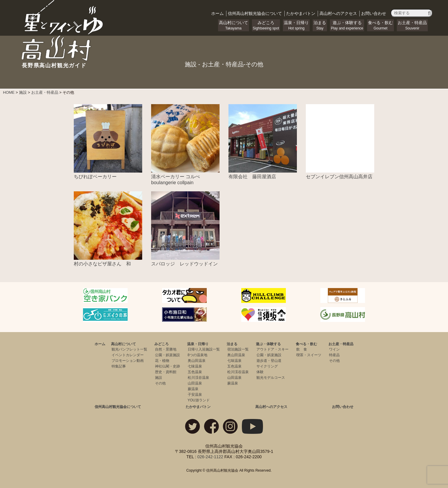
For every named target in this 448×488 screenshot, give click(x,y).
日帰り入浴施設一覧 (204, 349)
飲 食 (302, 349)
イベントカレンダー (128, 355)
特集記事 (119, 366)
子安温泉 (195, 395)
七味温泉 (195, 366)
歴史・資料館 (166, 372)
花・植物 (162, 361)
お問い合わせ (374, 13)
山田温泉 (195, 383)
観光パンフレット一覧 (129, 349)
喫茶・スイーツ (309, 355)
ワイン (334, 349)
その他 (160, 383)
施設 (159, 378)
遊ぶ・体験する (347, 25)
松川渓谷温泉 (198, 378)
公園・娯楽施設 (167, 355)
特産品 (334, 355)
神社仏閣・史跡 (167, 366)
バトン (301, 13)
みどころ (266, 25)
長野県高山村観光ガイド (63, 63)
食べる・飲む (380, 25)
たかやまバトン (198, 407)
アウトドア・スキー (272, 349)
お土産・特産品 (412, 25)
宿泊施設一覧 (238, 349)
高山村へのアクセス (271, 407)
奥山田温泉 (197, 361)
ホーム (217, 13)
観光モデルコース (271, 378)
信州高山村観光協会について (118, 407)
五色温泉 (195, 372)
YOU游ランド (199, 400)
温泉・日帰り (296, 25)
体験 (260, 372)
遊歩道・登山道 (269, 361)
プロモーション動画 (128, 361)
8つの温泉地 (198, 355)
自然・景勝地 (166, 349)
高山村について (234, 25)
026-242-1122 (210, 457)
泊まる (320, 25)
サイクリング (267, 366)
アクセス (338, 13)
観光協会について (255, 13)
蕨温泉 (193, 389)
